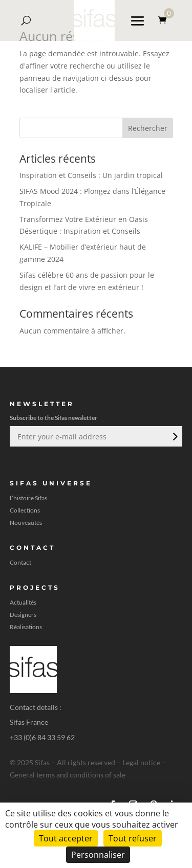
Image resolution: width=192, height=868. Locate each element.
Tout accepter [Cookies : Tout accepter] (66, 838)
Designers (23, 615)
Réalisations (26, 627)
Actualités (23, 603)
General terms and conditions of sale (68, 775)
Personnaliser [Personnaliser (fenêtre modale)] (98, 855)
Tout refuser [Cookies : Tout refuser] (133, 838)
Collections (25, 510)
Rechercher (148, 128)
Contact (20, 563)
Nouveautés (26, 523)
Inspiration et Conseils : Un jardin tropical (91, 175)
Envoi (174, 436)
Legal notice (141, 762)
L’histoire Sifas (28, 498)
